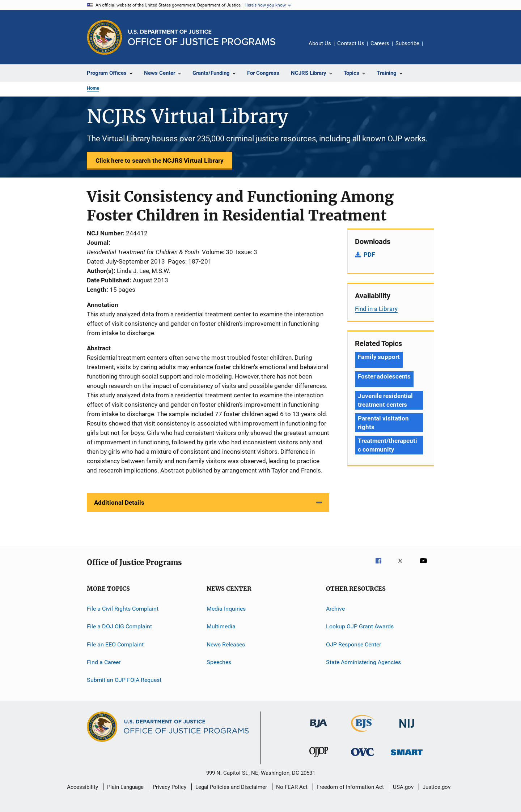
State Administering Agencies (363, 662)
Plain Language (125, 787)
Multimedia (221, 626)
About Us (320, 43)
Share (434, 48)
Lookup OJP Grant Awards (360, 626)
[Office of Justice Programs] (105, 37)
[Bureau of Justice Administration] (319, 729)
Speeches (219, 662)
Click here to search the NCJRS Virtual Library (160, 161)
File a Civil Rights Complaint (123, 609)
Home (93, 88)
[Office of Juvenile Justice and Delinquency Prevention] (319, 758)
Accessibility (82, 787)
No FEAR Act (292, 787)
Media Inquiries (226, 609)
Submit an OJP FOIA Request (124, 680)
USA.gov (403, 787)
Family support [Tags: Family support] (379, 357)
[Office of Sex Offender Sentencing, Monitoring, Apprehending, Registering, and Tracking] (407, 757)
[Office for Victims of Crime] (363, 757)
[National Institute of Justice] (407, 729)
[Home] (202, 37)
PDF (369, 255)
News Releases (226, 644)
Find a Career (104, 662)
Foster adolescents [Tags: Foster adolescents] (384, 376)
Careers (380, 43)
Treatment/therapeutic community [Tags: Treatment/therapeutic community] (387, 445)
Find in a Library (376, 309)
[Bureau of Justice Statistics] (363, 733)
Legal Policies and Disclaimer (231, 787)
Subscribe (407, 43)
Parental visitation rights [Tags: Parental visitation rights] (383, 423)
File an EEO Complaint (115, 644)
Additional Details (119, 503)
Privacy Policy (170, 787)
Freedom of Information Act (350, 787)
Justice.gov (437, 787)
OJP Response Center (353, 644)
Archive (335, 609)
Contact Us (351, 43)
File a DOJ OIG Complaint (119, 626)
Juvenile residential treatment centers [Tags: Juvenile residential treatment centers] (385, 400)
